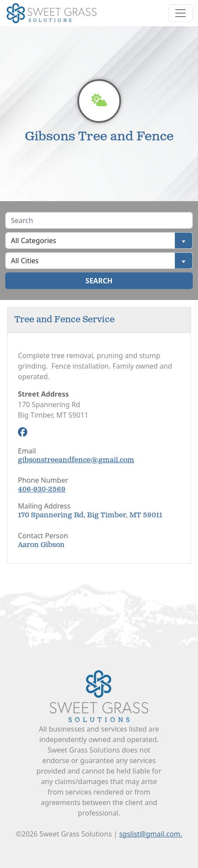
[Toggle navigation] (181, 13)
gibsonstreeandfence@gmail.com (76, 460)
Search (99, 281)
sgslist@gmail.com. (151, 834)
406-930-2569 (42, 490)
